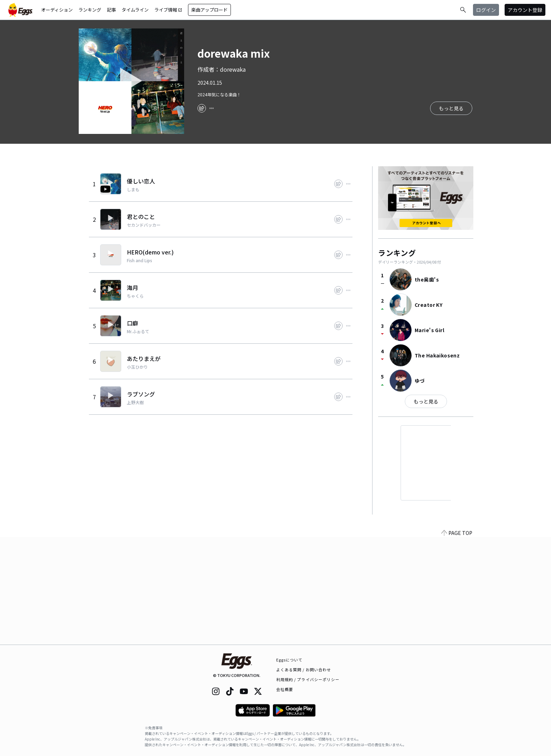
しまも (133, 189)
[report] (212, 108)
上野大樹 (135, 402)
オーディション (57, 10)
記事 (111, 10)
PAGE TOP (457, 640)
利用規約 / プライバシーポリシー (308, 679)
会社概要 (285, 689)
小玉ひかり (137, 367)
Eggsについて (290, 660)
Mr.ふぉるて (138, 331)
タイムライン (135, 10)
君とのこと (141, 217)
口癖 (132, 323)
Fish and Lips (140, 260)
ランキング (90, 10)
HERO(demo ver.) (150, 252)
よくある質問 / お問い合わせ (304, 670)
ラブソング (141, 394)
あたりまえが (144, 358)
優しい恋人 (141, 181)
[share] (202, 108)
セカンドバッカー (144, 225)
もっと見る (426, 401)
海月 (132, 287)
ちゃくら (135, 296)
